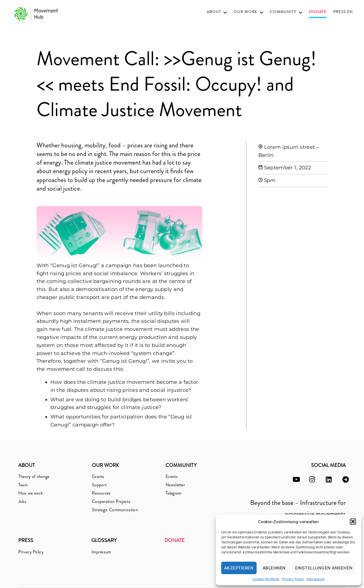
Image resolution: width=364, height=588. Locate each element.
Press (340, 12)
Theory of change (34, 476)
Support (99, 485)
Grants (98, 476)
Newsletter (175, 485)
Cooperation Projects (111, 501)
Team (23, 485)
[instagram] (312, 480)
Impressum (316, 579)
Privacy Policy (293, 579)
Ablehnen (274, 568)
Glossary (104, 540)
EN (350, 12)
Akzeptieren (239, 568)
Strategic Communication (115, 510)
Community (283, 12)
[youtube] (296, 480)
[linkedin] (329, 480)
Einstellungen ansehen (324, 568)
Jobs (22, 501)
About (214, 12)
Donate (318, 12)
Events (172, 476)
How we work (30, 493)
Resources (101, 493)
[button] (353, 521)
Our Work (246, 12)
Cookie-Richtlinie (266, 579)
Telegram (173, 493)
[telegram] (346, 480)
